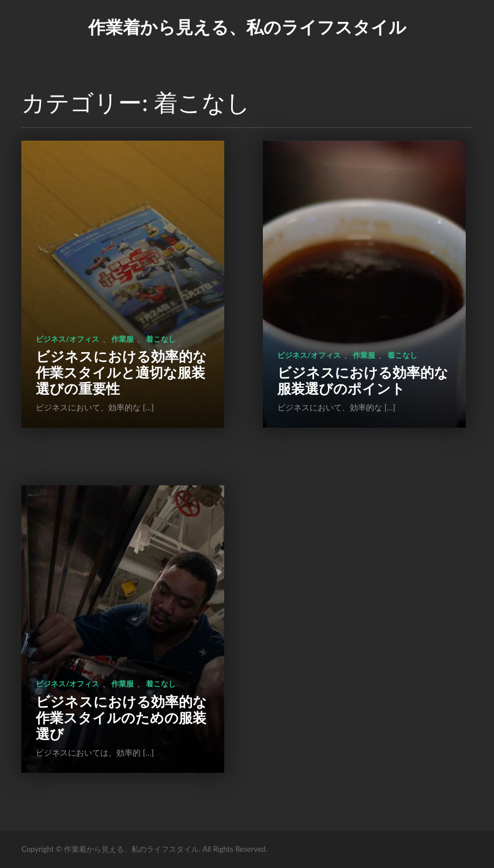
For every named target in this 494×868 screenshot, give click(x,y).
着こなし (161, 339)
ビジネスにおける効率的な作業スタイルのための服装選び (121, 717)
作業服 (122, 339)
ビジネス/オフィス (67, 339)
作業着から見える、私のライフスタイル (247, 27)
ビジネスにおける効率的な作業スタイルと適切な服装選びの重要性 (121, 372)
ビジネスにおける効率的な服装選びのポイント (363, 380)
